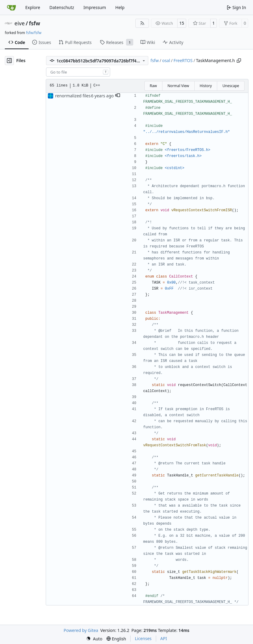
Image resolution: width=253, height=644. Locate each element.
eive (20, 23)
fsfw (34, 23)
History (206, 86)
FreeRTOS (183, 60)
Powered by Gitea (81, 630)
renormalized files (73, 96)
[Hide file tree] (9, 61)
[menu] (94, 639)
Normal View (178, 86)
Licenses (143, 638)
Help (120, 7)
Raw (153, 86)
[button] (118, 96)
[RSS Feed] (142, 23)
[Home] (11, 8)
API (164, 638)
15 (182, 23)
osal (166, 60)
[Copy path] (239, 61)
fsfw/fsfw (34, 33)
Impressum (95, 7)
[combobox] (78, 72)
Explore (33, 7)
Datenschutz (62, 7)
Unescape (231, 86)
